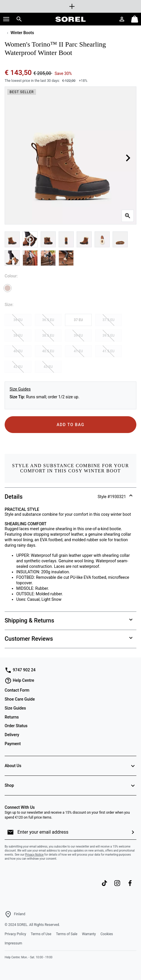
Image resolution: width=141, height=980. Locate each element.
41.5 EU (108, 351)
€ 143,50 (19, 73)
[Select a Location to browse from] (8, 914)
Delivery (12, 735)
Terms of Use (41, 934)
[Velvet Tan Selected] (8, 288)
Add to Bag (70, 425)
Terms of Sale (67, 934)
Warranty (89, 934)
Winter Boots (22, 33)
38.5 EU (48, 336)
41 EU (78, 351)
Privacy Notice (35, 855)
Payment (13, 744)
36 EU (18, 320)
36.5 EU (48, 320)
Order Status (16, 726)
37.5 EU (108, 320)
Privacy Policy (15, 934)
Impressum (13, 943)
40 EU (18, 351)
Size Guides (20, 389)
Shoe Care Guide (20, 699)
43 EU (48, 367)
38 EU (18, 336)
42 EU (18, 367)
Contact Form (17, 690)
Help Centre (19, 681)
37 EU (78, 320)
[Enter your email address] (72, 832)
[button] (6, 19)
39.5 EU (108, 336)
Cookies (107, 934)
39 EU (78, 336)
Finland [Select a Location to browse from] (20, 914)
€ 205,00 (43, 73)
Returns (12, 717)
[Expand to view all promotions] (70, 6)
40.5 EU (48, 351)
